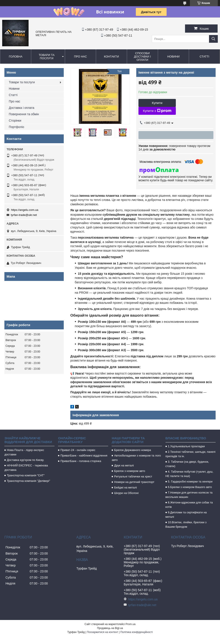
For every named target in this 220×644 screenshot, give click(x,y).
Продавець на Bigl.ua (110, 628)
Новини (173, 57)
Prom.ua (130, 624)
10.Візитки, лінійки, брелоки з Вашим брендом (186, 524)
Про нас (81, 57)
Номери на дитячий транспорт (134, 482)
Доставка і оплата (22, 108)
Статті (204, 57)
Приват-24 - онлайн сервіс (78, 450)
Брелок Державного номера (133, 450)
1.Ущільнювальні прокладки (186, 446)
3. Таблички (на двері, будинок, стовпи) (187, 464)
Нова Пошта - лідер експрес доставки (24, 452)
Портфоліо (16, 127)
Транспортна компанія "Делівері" (28, 481)
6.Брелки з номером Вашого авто (190, 487)
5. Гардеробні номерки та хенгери (190, 482)
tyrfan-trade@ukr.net (24, 215)
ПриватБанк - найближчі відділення (84, 456)
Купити (157, 103)
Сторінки (15, 121)
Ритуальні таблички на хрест (133, 476)
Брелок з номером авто (130, 471)
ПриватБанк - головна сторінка (81, 461)
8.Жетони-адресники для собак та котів (189, 505)
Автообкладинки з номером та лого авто (136, 458)
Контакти (111, 57)
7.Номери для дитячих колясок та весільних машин (189, 495)
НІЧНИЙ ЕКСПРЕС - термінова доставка (26, 468)
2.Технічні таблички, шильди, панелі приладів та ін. (191, 454)
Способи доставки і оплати (143, 57)
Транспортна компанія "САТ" (26, 475)
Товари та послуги (47, 57)
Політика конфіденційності (136, 632)
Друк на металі (124, 465)
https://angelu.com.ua (25, 210)
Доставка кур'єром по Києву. (25, 460)
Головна (16, 57)
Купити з (157, 111)
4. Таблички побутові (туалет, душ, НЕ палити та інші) (189, 474)
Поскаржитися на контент (102, 632)
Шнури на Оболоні (126, 493)
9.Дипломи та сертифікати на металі (186, 515)
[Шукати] (213, 39)
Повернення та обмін (24, 114)
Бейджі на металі (125, 487)
